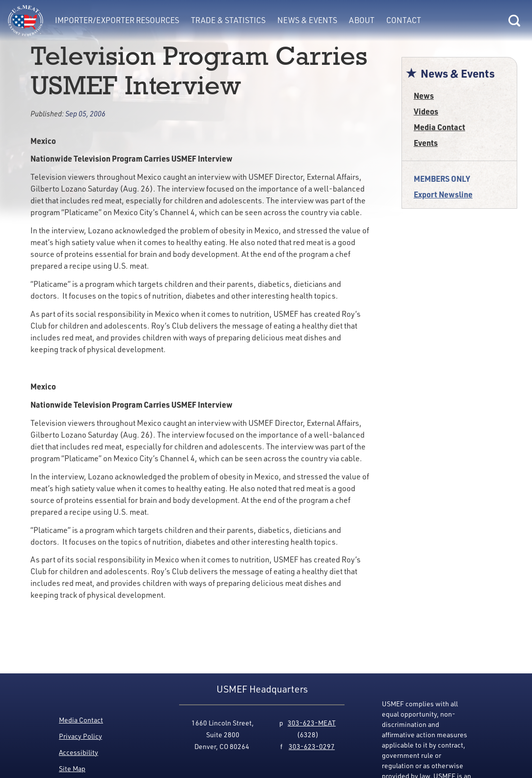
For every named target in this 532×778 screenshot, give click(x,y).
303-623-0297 (312, 746)
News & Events (307, 20)
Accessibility (79, 752)
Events (426, 143)
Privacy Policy (80, 736)
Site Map (72, 768)
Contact (404, 20)
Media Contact (439, 127)
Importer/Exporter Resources (117, 20)
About (362, 20)
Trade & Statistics (228, 20)
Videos (426, 111)
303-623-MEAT (312, 723)
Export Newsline (443, 194)
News (424, 96)
